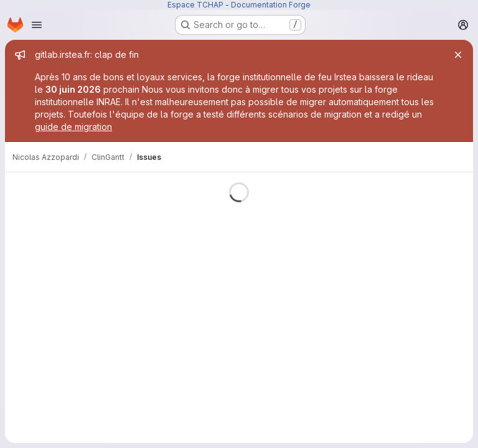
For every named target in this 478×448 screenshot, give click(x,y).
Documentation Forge (271, 5)
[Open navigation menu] (37, 25)
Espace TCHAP (195, 5)
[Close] (458, 55)
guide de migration (73, 127)
